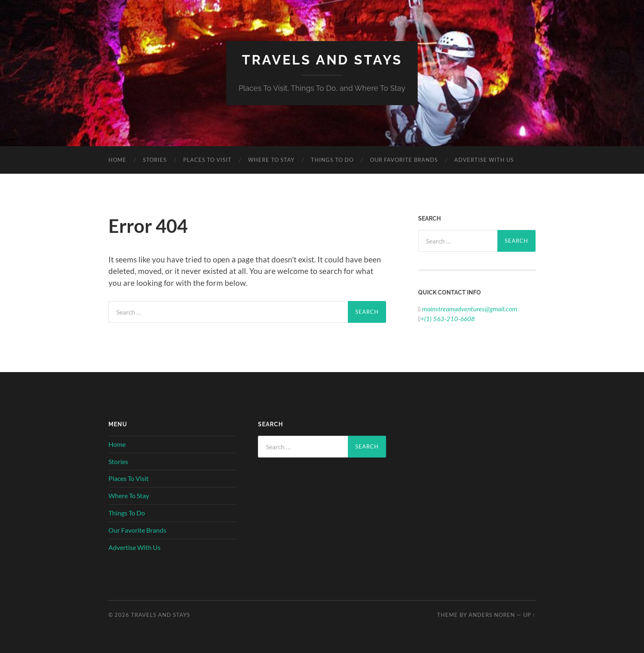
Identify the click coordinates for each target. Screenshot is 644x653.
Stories (155, 160)
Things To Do (332, 160)
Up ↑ (529, 615)
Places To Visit (207, 160)
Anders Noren (492, 615)
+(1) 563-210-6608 (448, 318)
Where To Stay (271, 160)
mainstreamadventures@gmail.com (469, 309)
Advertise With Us (484, 160)
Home (117, 160)
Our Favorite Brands (404, 160)
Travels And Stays (322, 60)
